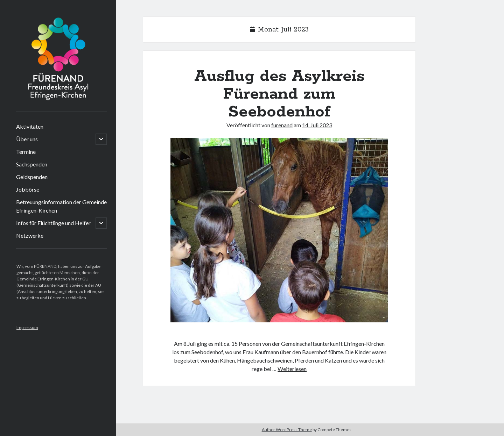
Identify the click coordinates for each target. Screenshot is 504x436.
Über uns (27, 139)
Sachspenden (32, 164)
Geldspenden (32, 177)
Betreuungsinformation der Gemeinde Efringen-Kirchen (61, 206)
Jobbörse (28, 189)
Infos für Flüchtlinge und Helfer (53, 223)
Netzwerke (30, 235)
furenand (282, 125)
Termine (26, 152)
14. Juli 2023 (317, 125)
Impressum (27, 327)
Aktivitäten (30, 126)
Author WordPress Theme (287, 430)
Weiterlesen (292, 369)
